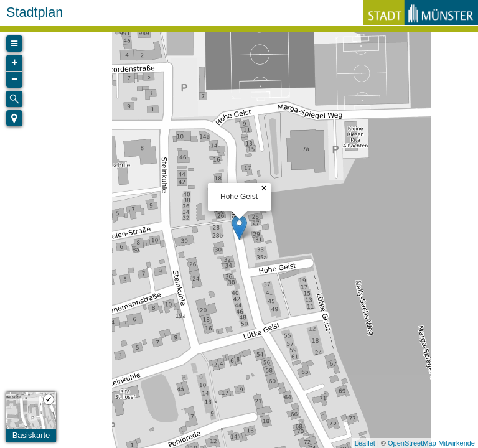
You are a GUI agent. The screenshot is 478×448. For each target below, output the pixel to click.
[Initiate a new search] (14, 99)
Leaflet (365, 443)
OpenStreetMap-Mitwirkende (431, 443)
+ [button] (15, 63)
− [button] (15, 80)
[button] (14, 118)
